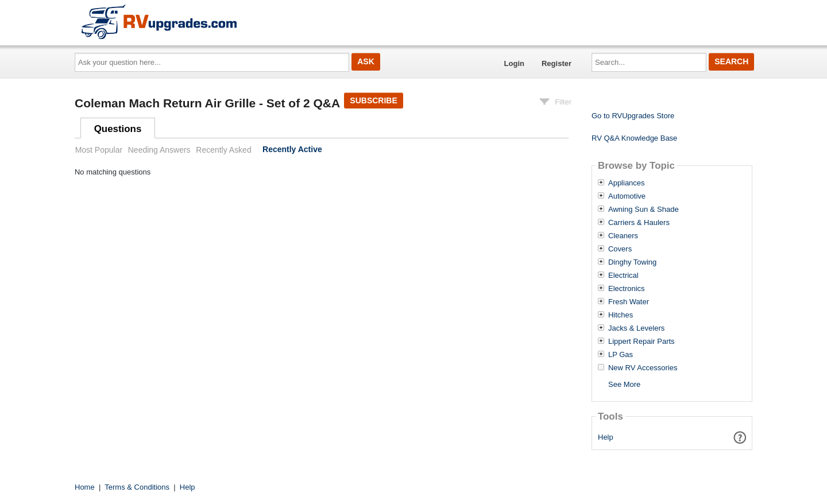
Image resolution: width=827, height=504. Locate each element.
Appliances (627, 183)
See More (624, 384)
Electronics (627, 289)
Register (557, 63)
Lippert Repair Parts (641, 342)
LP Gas (621, 355)
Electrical (623, 276)
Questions (118, 129)
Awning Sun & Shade (644, 210)
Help (606, 437)
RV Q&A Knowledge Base (634, 138)
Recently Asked (223, 150)
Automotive (627, 196)
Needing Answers (159, 150)
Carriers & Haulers (639, 223)
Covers (620, 249)
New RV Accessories (643, 368)
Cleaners (623, 236)
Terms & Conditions (137, 487)
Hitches (621, 315)
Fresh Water (629, 302)
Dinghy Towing (632, 262)
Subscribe (373, 100)
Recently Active (292, 150)
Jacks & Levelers (636, 328)
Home (85, 487)
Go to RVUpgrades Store (633, 116)
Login (514, 63)
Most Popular (99, 150)
